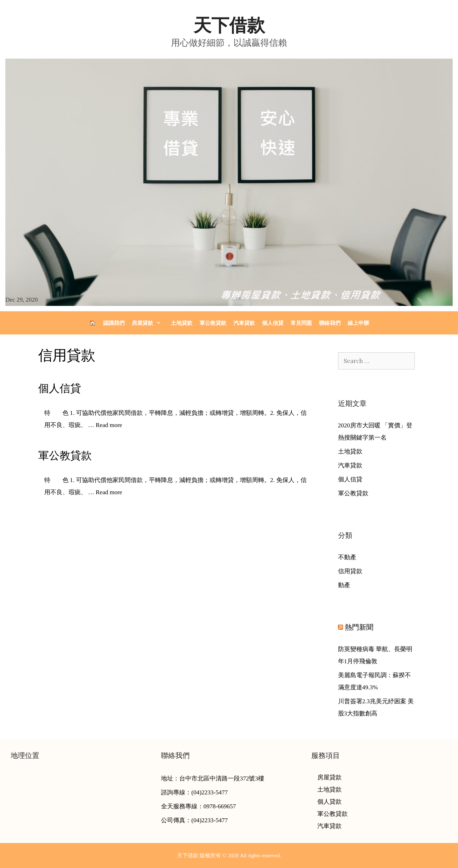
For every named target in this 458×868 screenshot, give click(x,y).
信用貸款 (350, 571)
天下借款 (229, 25)
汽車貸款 (244, 323)
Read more (109, 425)
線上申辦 (358, 323)
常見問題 (301, 323)
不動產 (347, 557)
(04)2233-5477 (210, 792)
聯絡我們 (330, 323)
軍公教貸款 (213, 323)
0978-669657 (220, 806)
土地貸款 (182, 323)
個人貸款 (329, 802)
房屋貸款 (150, 323)
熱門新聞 (359, 627)
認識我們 (114, 323)
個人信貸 (273, 323)
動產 (344, 585)
